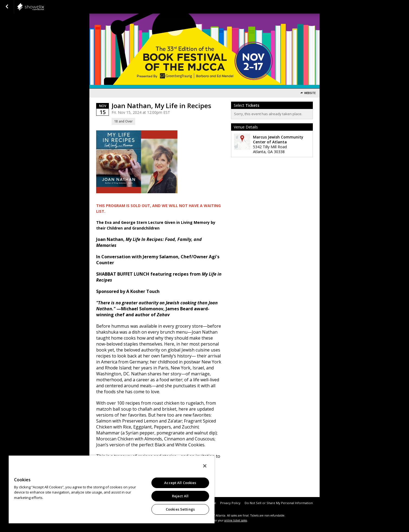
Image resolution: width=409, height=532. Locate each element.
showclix (44, 7)
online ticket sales (236, 520)
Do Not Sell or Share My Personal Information (279, 503)
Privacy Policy (230, 503)
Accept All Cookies (180, 483)
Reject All (180, 496)
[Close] (205, 466)
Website (310, 93)
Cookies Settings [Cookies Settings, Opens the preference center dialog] (180, 509)
